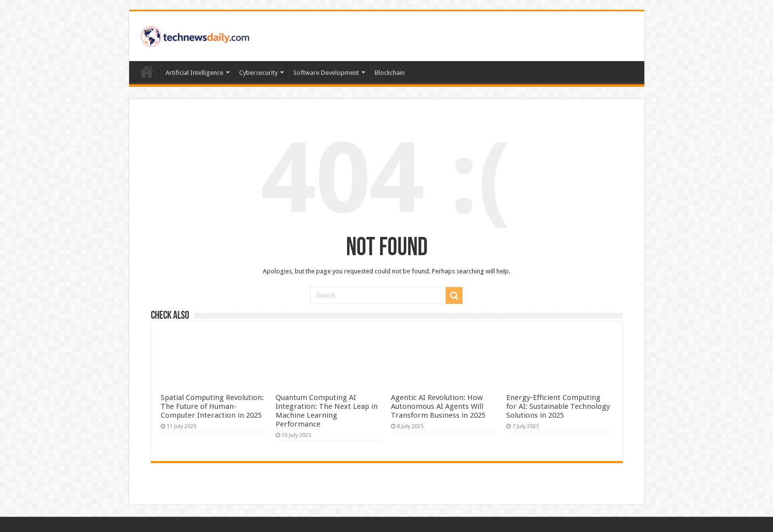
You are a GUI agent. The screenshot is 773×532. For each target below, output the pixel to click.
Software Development (326, 73)
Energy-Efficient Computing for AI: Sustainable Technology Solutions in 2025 (558, 406)
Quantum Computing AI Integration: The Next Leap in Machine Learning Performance (327, 411)
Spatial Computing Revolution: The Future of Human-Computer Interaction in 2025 (212, 406)
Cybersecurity (258, 73)
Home (147, 71)
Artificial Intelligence (194, 73)
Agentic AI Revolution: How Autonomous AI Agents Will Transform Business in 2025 (438, 406)
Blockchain (390, 73)
